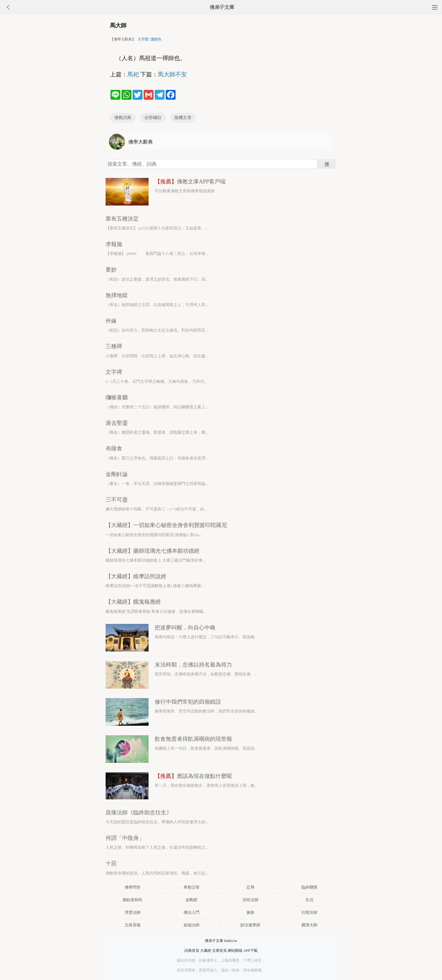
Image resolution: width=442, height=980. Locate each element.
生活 (309, 900)
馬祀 (133, 74)
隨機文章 (183, 118)
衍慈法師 (309, 912)
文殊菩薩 (133, 925)
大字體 (143, 39)
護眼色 (156, 39)
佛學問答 (133, 887)
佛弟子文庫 (222, 7)
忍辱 (250, 887)
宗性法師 (250, 900)
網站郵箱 (235, 951)
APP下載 (250, 951)
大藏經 (206, 951)
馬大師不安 (172, 74)
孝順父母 (192, 887)
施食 (250, 912)
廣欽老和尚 (132, 900)
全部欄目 (153, 118)
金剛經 (191, 900)
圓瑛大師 (309, 925)
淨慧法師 (133, 912)
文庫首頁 (219, 951)
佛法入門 (192, 912)
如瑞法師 (192, 925)
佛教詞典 (123, 118)
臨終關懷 (309, 887)
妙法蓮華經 (250, 925)
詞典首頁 (192, 951)
